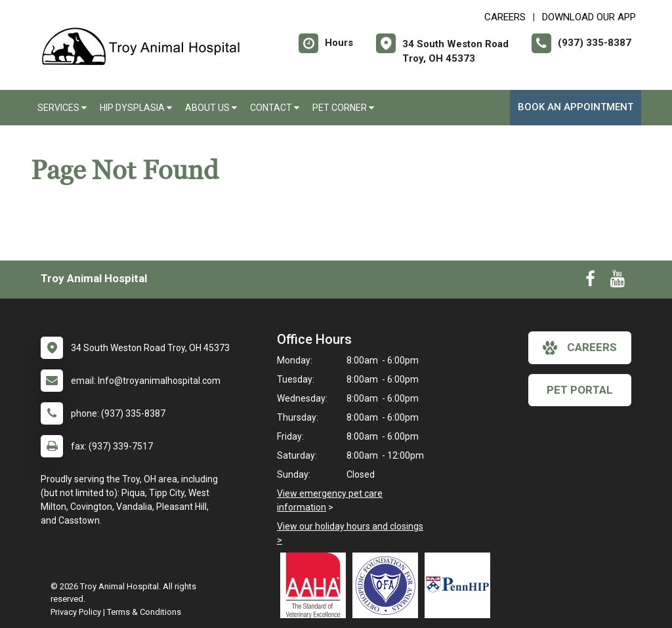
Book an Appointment (576, 107)
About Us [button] (211, 108)
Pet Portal (580, 390)
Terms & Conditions (144, 612)
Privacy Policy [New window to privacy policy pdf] (76, 612)
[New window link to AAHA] (316, 585)
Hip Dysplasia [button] (136, 108)
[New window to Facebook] (590, 282)
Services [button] (62, 108)
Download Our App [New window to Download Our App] (589, 17)
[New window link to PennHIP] (461, 585)
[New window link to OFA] (388, 585)
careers (580, 348)
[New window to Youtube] (618, 282)
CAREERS (505, 17)
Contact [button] (275, 108)
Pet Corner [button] (343, 108)
